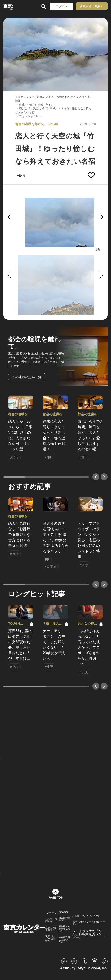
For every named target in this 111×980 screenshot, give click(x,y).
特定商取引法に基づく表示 (64, 940)
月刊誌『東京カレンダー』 (86, 916)
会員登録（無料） (92, 6)
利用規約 (63, 912)
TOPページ (51, 913)
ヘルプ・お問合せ (51, 920)
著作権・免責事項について (64, 929)
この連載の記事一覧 (27, 377)
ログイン (62, 6)
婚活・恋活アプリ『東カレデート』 (89, 923)
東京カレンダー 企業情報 (51, 939)
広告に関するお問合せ (51, 929)
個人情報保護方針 (64, 919)
